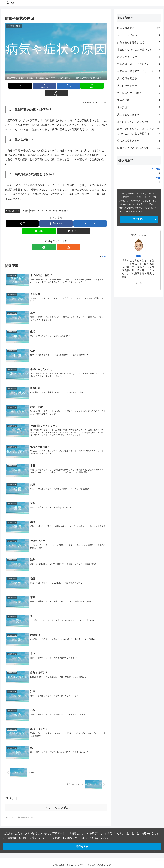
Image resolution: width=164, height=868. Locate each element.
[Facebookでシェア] (39, 86)
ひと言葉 (156, 169)
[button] (90, 86)
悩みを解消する (13, 203)
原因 (25, 203)
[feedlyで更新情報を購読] (53, 240)
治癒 (33, 203)
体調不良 (64, 203)
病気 (41, 203)
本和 (139, 256)
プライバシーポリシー (76, 859)
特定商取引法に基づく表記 (100, 859)
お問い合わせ (58, 859)
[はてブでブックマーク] (56, 86)
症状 (48, 203)
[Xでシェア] (22, 86)
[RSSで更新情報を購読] (59, 240)
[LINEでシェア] (73, 86)
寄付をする (139, 219)
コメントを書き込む (56, 803)
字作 (158, 178)
